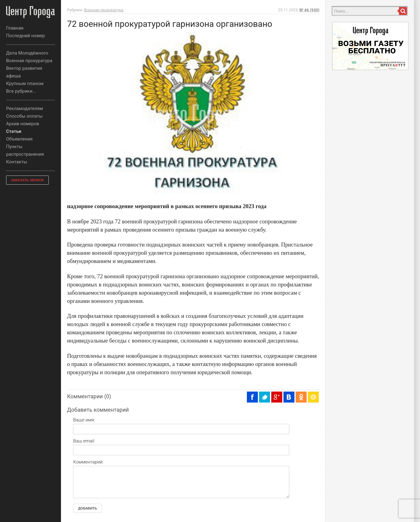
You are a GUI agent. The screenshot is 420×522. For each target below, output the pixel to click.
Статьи (14, 131)
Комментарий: (88, 462)
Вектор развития (24, 68)
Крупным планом (25, 83)
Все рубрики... (21, 91)
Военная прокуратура (29, 61)
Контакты (17, 162)
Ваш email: (84, 441)
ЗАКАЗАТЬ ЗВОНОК (27, 180)
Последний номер (25, 36)
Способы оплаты (24, 116)
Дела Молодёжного (27, 53)
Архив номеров (23, 124)
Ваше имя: (84, 420)
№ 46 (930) (309, 10)
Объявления (19, 139)
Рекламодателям (25, 108)
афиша (13, 76)
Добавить (87, 508)
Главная (15, 28)
